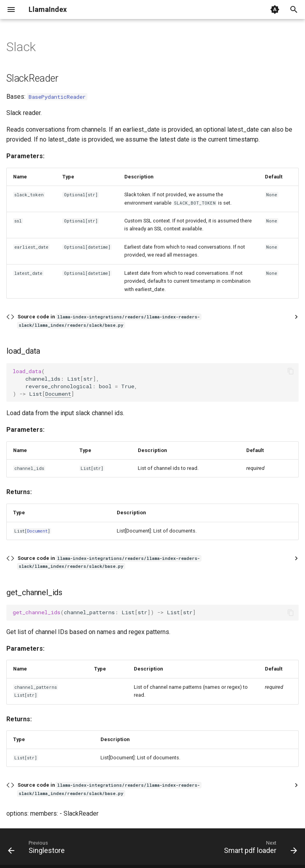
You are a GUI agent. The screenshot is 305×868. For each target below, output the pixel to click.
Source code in (109, 321)
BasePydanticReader (57, 97)
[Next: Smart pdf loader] (259, 849)
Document (58, 394)
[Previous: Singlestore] (38, 849)
